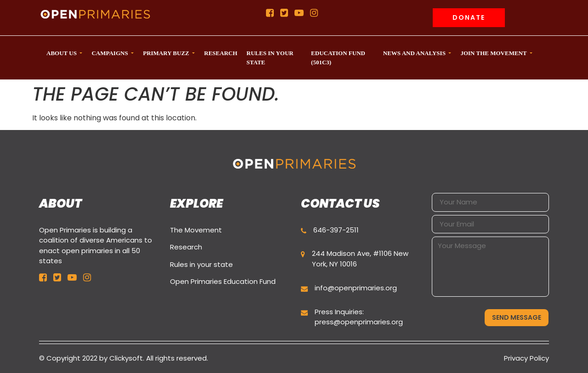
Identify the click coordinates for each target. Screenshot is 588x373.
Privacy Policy (526, 358)
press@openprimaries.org (359, 322)
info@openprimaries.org (356, 288)
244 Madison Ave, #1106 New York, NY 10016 (360, 259)
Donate (469, 17)
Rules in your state (201, 264)
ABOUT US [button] (62, 53)
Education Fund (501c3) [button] (338, 58)
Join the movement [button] (494, 53)
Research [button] (220, 53)
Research (186, 247)
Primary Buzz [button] (167, 53)
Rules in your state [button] (270, 58)
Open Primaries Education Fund (223, 281)
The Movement (196, 230)
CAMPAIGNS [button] (110, 53)
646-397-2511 (336, 230)
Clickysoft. (127, 358)
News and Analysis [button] (415, 53)
